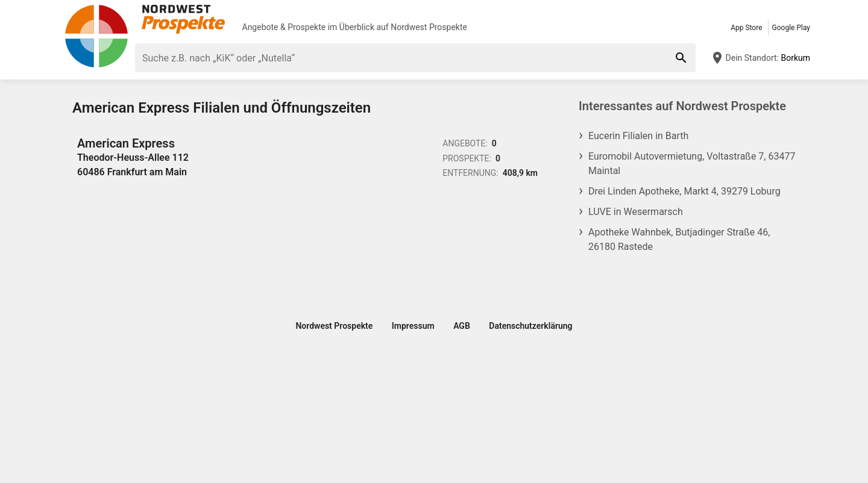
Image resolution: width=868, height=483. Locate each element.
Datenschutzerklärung (530, 326)
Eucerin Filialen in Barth (638, 136)
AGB (462, 326)
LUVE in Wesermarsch (636, 212)
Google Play (791, 28)
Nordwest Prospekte (429, 27)
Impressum (413, 326)
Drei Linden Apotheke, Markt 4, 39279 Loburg (684, 191)
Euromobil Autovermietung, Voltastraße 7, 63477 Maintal (692, 164)
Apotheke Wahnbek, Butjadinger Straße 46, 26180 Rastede (679, 239)
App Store (746, 28)
